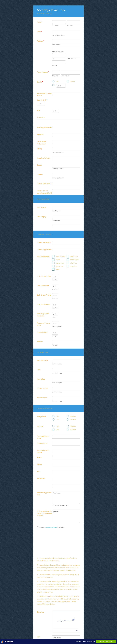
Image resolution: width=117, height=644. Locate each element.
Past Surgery (41, 217)
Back (39, 370)
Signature (40, 593)
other (58, 269)
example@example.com (59, 35)
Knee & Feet (41, 379)
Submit (58, 630)
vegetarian (74, 256)
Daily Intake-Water (44, 304)
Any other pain (42, 398)
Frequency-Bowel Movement (43, 315)
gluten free (60, 266)
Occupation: (41, 117)
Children (40, 174)
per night (55, 336)
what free (73, 263)
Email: (39, 32)
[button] (53, 621)
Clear (77, 611)
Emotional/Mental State (43, 437)
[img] (66, 601)
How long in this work (44, 128)
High (57, 416)
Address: (40, 41)
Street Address (56, 45)
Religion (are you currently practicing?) (44, 192)
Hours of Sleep (42, 332)
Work (39, 471)
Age (38, 110)
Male (58, 82)
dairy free (73, 266)
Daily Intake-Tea (43, 286)
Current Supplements (44, 249)
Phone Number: (43, 72)
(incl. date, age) (56, 211)
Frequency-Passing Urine (43, 324)
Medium (73, 416)
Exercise (40, 342)
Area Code (55, 76)
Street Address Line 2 (58, 51)
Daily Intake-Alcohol (44, 295)
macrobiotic (74, 260)
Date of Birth (42, 100)
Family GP (40, 135)
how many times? (57, 326)
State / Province (71, 58)
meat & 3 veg (60, 256)
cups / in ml (55, 280)
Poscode (54, 65)
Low (57, 420)
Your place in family (43, 158)
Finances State (42, 443)
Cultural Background (44, 184)
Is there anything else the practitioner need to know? (44, 513)
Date (53, 623)
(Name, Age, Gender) (58, 152)
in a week (55, 345)
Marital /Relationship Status (44, 94)
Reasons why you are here (44, 494)
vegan (58, 260)
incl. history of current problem (60, 505)
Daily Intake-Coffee (44, 276)
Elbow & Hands (42, 388)
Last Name (70, 25)
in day (54, 317)
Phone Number (65, 76)
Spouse (40, 165)
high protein (60, 263)
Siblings (40, 149)
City (53, 58)
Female (72, 82)
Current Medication (44, 242)
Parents (40, 457)
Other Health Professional (42, 143)
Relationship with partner (43, 451)
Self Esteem (41, 478)
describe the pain (57, 364)
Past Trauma (41, 207)
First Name (55, 25)
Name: (40, 22)
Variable (73, 420)
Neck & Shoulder (43, 360)
